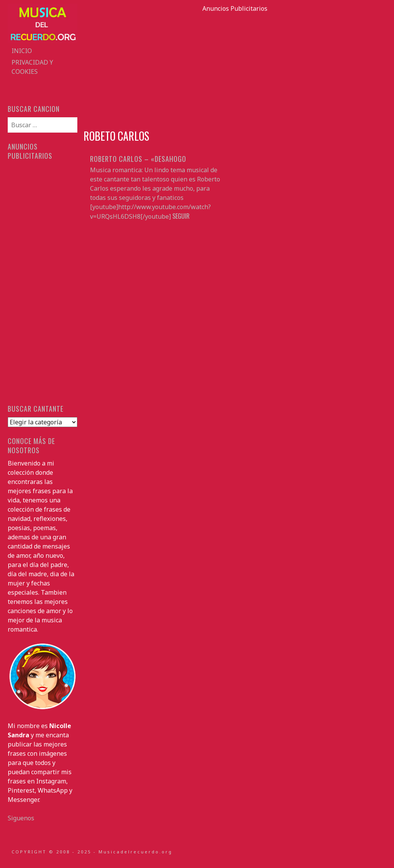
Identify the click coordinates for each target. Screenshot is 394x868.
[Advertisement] (235, 67)
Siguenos (21, 818)
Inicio (22, 51)
